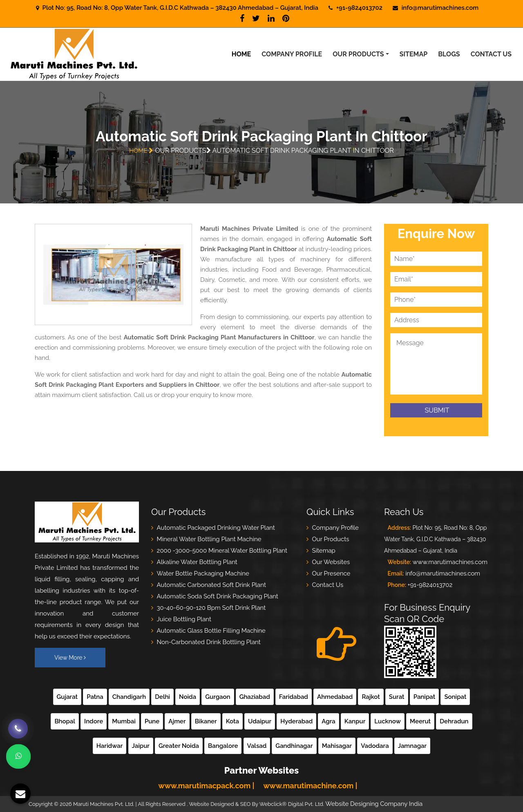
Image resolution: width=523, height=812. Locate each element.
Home (241, 54)
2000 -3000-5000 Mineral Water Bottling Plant (222, 551)
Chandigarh (129, 697)
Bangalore (223, 746)
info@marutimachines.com (440, 8)
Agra (328, 721)
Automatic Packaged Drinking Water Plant (216, 528)
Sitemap (413, 54)
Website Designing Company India (374, 804)
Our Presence (331, 573)
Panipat (425, 697)
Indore (94, 721)
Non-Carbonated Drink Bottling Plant (209, 642)
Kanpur (355, 721)
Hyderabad (296, 721)
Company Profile (292, 54)
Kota (232, 721)
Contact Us (491, 54)
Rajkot (371, 697)
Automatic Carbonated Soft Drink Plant (211, 585)
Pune (152, 721)
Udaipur (260, 721)
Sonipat (455, 697)
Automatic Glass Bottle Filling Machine (211, 631)
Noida (188, 697)
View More (70, 658)
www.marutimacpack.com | (207, 786)
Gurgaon (218, 697)
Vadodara (375, 746)
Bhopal (65, 721)
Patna (95, 697)
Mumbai (124, 721)
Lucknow (388, 721)
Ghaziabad (255, 697)
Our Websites (331, 562)
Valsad (257, 746)
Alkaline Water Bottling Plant (197, 562)
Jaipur (141, 746)
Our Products (358, 54)
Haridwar (110, 746)
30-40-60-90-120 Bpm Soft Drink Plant (211, 608)
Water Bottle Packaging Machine (203, 573)
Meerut (420, 721)
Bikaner (206, 721)
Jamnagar (412, 746)
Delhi (162, 697)
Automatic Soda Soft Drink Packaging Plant (218, 596)
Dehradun (454, 721)
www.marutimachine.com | (310, 786)
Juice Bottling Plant (184, 619)
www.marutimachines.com (450, 562)
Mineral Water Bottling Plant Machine (209, 539)
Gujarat (67, 697)
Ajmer (177, 721)
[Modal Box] (13, 783)
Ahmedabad (335, 697)
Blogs (449, 54)
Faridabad (294, 697)
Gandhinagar (294, 746)
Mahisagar (337, 746)
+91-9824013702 (430, 585)
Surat (397, 697)
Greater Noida (179, 746)
